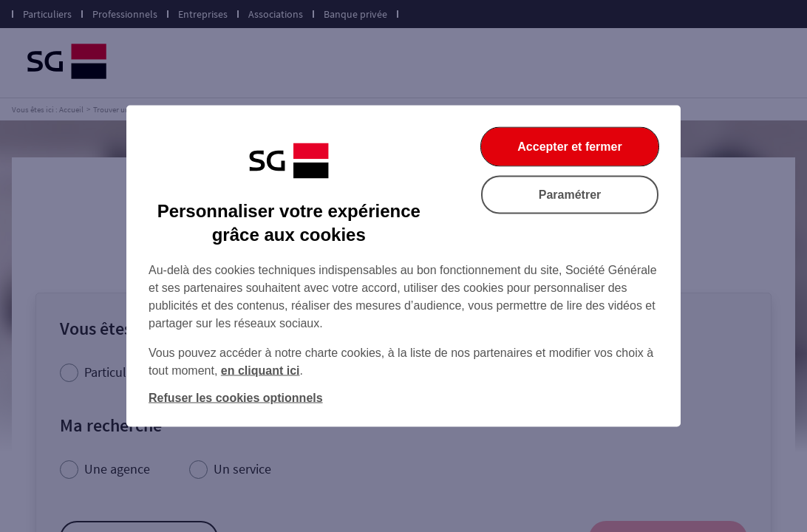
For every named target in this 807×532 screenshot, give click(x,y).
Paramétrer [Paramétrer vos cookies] (570, 195)
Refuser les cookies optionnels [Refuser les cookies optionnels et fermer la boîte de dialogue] (236, 398)
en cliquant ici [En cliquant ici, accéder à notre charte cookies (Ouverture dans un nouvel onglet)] (261, 371)
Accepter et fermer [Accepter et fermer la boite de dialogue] (569, 147)
